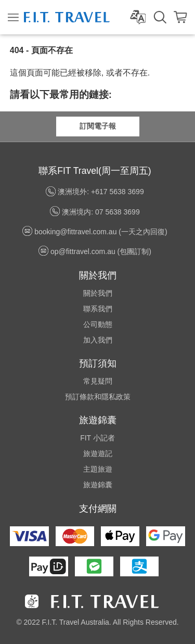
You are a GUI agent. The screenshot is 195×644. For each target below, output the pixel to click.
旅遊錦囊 (98, 485)
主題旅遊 (98, 469)
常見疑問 (98, 381)
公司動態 (98, 324)
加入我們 (98, 340)
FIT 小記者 (97, 438)
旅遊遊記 (98, 453)
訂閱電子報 (98, 126)
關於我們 (98, 293)
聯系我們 (98, 309)
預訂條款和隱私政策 (98, 397)
